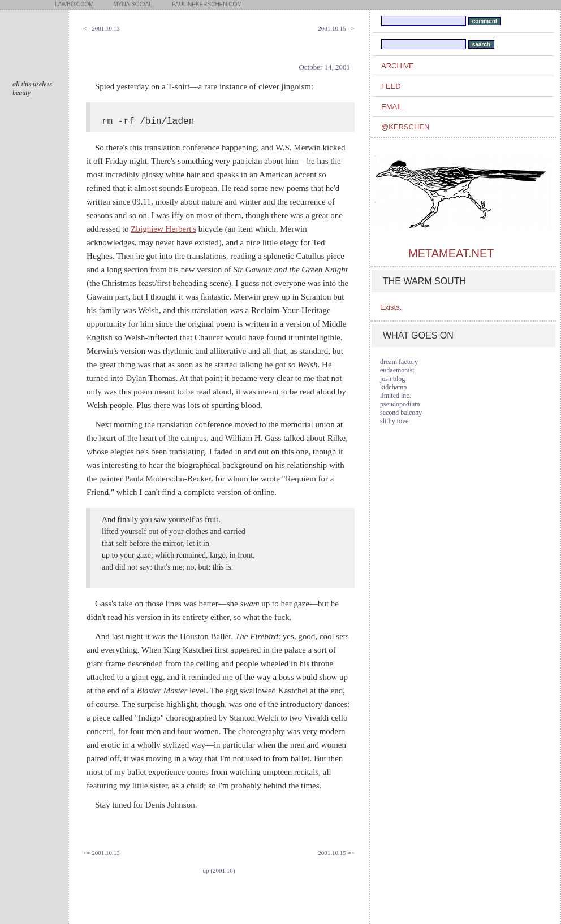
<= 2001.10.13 (102, 28)
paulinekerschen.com (207, 4)
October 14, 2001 (324, 67)
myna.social (133, 4)
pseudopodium (400, 404)
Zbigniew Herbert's (163, 229)
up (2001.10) (219, 870)
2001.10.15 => (336, 28)
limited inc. (396, 396)
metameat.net (451, 253)
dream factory (399, 362)
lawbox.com (74, 4)
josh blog (392, 379)
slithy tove (394, 421)
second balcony (401, 413)
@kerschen (405, 127)
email (392, 107)
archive (398, 66)
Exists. (391, 307)
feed (391, 86)
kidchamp (393, 387)
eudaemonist (397, 370)
